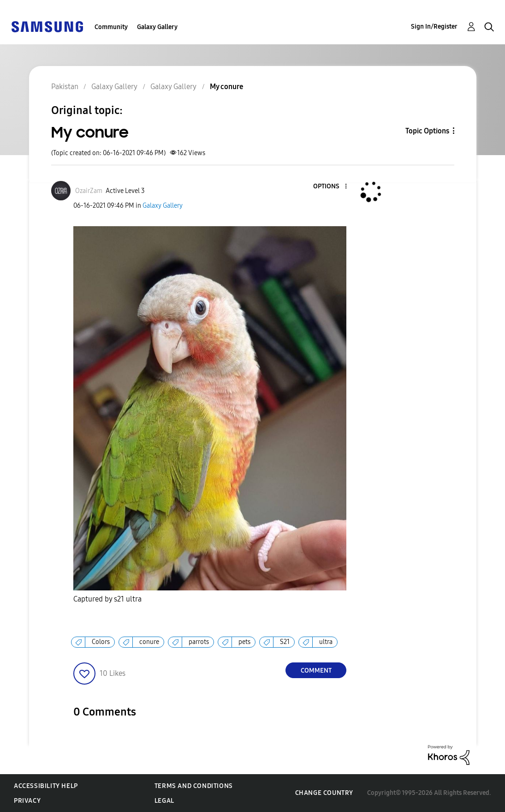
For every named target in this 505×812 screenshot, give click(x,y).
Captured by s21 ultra (107, 599)
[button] (331, 187)
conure (149, 642)
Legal (164, 801)
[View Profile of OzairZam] (89, 191)
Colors (101, 642)
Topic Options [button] (427, 131)
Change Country (324, 793)
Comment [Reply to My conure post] (316, 671)
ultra (326, 642)
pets (244, 642)
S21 (285, 642)
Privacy (27, 801)
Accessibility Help (46, 786)
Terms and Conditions (194, 786)
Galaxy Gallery (157, 27)
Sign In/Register (434, 27)
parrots (199, 642)
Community (111, 27)
